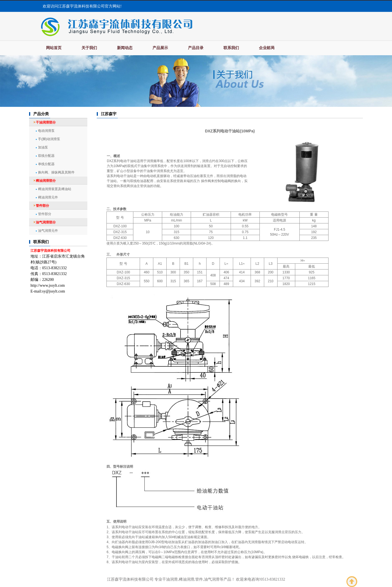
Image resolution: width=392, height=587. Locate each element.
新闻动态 (125, 48)
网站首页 (54, 48)
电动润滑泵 (46, 131)
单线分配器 (46, 164)
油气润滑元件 (48, 231)
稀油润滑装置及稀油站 (55, 189)
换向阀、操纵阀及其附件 (56, 172)
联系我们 (231, 48)
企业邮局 (267, 48)
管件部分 (45, 214)
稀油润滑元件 (48, 197)
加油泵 (43, 147)
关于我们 (89, 48)
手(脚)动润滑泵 (49, 139)
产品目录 (196, 48)
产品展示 (160, 48)
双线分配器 (46, 156)
